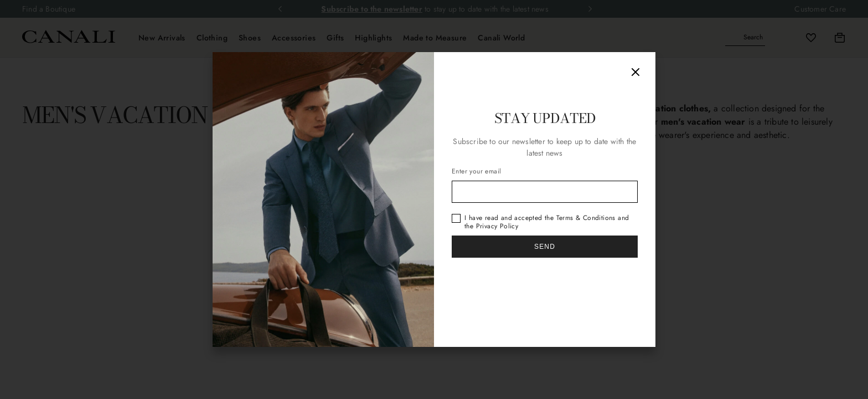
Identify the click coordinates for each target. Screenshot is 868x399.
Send (545, 247)
